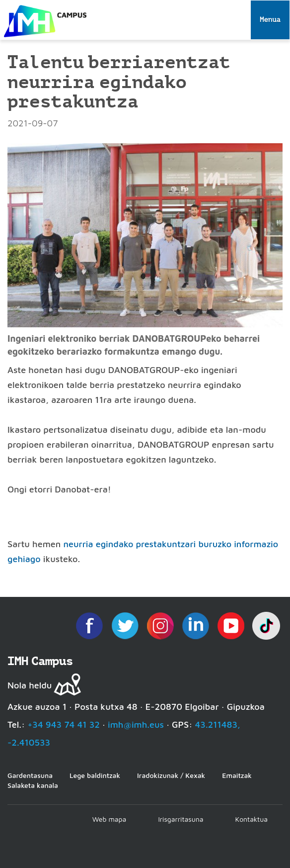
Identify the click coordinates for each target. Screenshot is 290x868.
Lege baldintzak (95, 775)
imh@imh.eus (136, 724)
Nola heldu (30, 685)
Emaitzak (237, 775)
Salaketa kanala (33, 785)
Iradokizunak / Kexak (171, 775)
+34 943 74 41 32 (64, 724)
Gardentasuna (30, 775)
